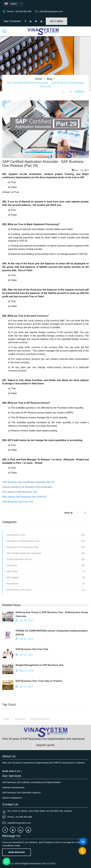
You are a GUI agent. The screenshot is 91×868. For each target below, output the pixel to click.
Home (39, 79)
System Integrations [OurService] (12, 798)
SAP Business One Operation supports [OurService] (21, 792)
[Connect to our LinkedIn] (31, 21)
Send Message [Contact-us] (17, 852)
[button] (4, 31)
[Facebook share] (63, 91)
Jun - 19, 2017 (80, 180)
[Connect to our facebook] (25, 21)
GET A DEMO (56, 21)
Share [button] (80, 92)
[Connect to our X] (13, 830)
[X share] (71, 91)
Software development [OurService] (13, 787)
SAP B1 (24, 251)
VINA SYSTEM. (49, 864)
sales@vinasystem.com (49, 11)
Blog (50, 79)
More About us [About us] (12, 771)
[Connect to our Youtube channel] (41, 21)
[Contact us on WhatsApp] (7, 862)
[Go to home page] (45, 732)
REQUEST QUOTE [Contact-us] (45, 745)
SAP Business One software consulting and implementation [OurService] (31, 782)
